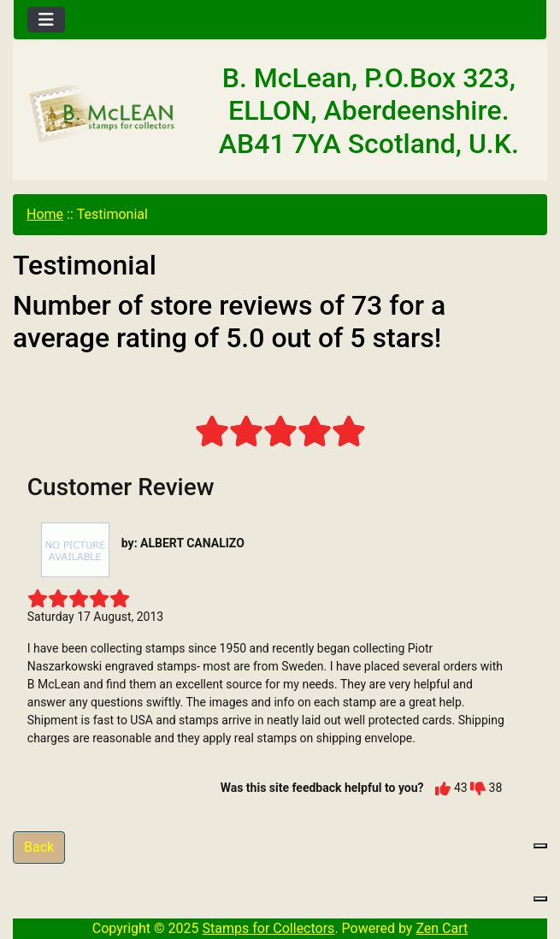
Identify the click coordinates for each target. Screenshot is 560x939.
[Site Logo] (103, 115)
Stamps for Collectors (269, 928)
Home (45, 214)
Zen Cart (442, 928)
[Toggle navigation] (46, 20)
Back (39, 847)
